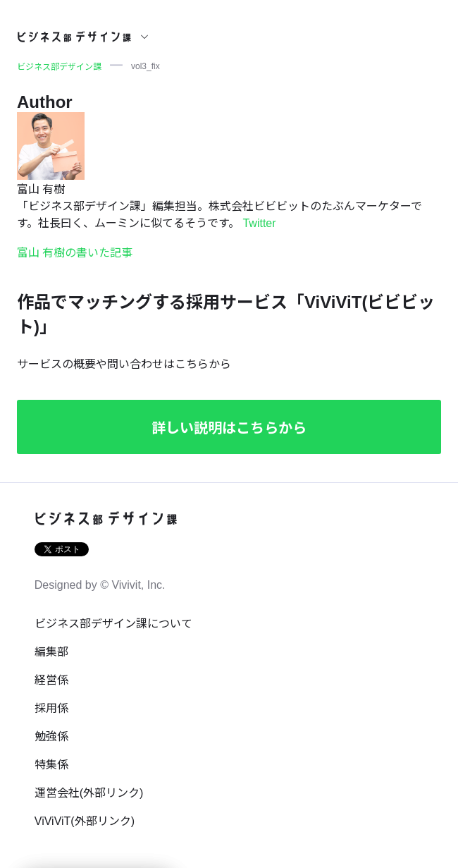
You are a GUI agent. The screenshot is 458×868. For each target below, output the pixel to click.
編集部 (51, 652)
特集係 (51, 765)
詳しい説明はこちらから (229, 428)
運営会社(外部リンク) (89, 793)
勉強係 (51, 736)
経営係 (51, 680)
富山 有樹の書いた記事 (75, 253)
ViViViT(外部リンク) (85, 821)
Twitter (259, 223)
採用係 (51, 708)
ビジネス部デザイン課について (113, 624)
